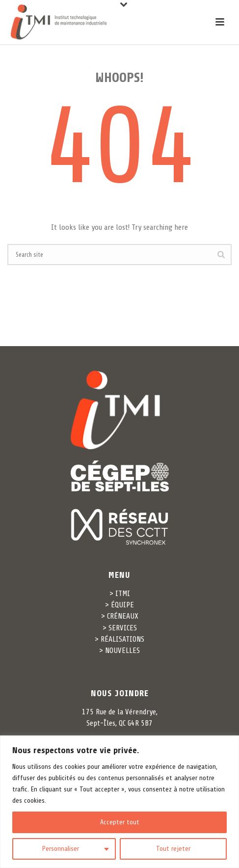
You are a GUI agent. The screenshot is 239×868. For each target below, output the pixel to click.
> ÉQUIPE (119, 605)
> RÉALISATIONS (119, 639)
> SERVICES (120, 628)
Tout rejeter (173, 849)
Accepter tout (120, 822)
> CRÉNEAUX (120, 616)
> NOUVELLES (119, 651)
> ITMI (120, 594)
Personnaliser (61, 849)
